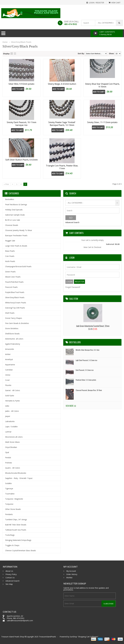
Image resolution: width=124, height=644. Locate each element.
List (15, 54)
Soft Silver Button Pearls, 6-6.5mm (22, 166)
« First (6, 184)
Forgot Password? (73, 287)
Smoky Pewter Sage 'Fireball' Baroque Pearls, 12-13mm (62, 124)
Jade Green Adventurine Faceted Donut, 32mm (93, 326)
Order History (72, 574)
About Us (9, 571)
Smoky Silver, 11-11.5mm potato (102, 122)
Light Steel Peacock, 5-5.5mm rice (86, 360)
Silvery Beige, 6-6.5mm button (62, 84)
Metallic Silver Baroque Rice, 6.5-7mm (88, 350)
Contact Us (10, 578)
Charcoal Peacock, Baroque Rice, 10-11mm (89, 390)
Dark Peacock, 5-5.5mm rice (85, 370)
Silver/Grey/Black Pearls (21, 42)
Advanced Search (72, 222)
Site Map (9, 584)
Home (5, 42)
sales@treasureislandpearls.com (20, 621)
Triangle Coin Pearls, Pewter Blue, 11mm (62, 167)
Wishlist (69, 578)
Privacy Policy (11, 574)
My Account (71, 571)
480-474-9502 (71, 24)
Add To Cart (18, 89)
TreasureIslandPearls (47, 637)
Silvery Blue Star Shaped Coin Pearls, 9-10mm (102, 85)
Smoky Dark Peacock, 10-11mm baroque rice (22, 124)
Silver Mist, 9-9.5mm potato (21, 84)
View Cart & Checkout (92, 247)
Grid (12, 54)
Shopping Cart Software (88, 637)
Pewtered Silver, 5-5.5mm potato (86, 380)
